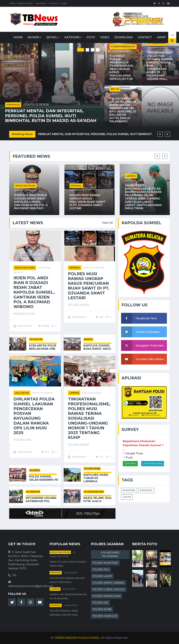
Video (105, 37)
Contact (53, 3)
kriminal (76, 186)
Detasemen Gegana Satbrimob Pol (41, 500)
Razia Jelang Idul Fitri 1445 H (98, 500)
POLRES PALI (101, 569)
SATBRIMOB (33, 492)
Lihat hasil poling (153, 464)
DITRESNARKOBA (94, 492)
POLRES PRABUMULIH (123, 47)
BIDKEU (88, 339)
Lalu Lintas (22, 393)
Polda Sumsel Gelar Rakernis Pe (44, 478)
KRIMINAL (146, 490)
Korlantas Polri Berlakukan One (43, 347)
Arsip (161, 37)
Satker (33, 37)
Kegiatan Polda (25, 186)
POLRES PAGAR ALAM (107, 596)
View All (107, 223)
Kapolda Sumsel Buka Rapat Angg (97, 347)
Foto (91, 37)
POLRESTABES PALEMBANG (110, 554)
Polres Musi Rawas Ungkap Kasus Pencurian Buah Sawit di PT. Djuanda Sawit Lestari (88, 202)
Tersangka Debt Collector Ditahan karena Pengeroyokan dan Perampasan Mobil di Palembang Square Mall (160, 66)
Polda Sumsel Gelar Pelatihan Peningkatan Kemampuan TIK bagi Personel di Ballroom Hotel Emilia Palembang (123, 110)
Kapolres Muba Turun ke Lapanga (96, 478)
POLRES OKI (100, 603)
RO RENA (35, 470)
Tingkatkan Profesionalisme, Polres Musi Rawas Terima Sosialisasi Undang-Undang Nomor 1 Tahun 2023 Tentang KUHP (89, 418)
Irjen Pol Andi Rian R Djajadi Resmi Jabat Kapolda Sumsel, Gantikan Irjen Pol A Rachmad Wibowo (31, 202)
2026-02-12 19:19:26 (36, 105)
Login (64, 3)
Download (124, 37)
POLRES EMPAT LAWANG (108, 583)
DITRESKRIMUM (157, 43)
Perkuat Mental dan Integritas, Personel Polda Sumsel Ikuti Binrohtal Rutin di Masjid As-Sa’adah (51, 116)
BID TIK (115, 89)
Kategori (72, 37)
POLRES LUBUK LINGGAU (109, 589)
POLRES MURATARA (105, 563)
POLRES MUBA (92, 469)
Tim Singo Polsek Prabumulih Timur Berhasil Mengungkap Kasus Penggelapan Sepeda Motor (122, 67)
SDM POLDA (13, 105)
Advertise (41, 3)
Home (18, 37)
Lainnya (131, 176)
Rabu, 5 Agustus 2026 (21, 3)
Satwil (52, 37)
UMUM (127, 497)
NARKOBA (129, 490)
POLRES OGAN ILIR (105, 616)
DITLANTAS (36, 339)
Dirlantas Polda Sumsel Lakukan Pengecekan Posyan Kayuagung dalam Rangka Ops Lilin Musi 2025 (34, 416)
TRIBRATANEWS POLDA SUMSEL (77, 638)
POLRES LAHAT (102, 576)
